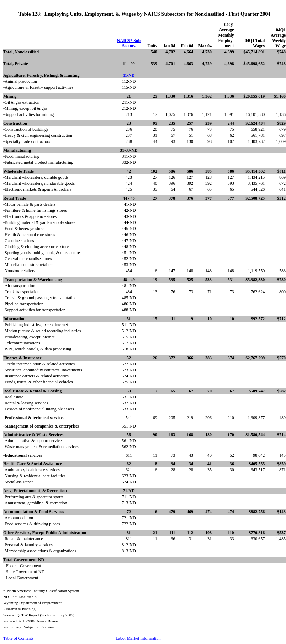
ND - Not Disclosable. (20, 597)
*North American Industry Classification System (41, 591)
